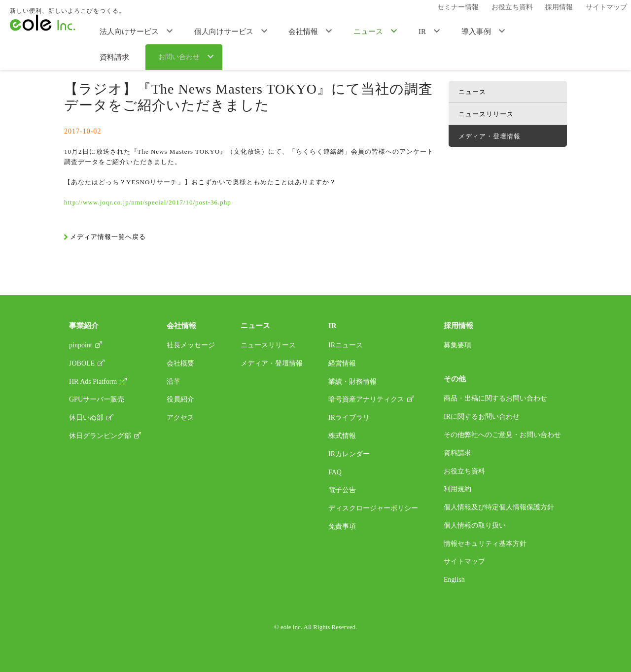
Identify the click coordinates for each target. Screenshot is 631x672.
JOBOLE (82, 363)
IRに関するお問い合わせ (482, 417)
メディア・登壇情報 (169, 52)
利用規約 (457, 489)
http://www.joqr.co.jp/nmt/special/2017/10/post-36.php (148, 202)
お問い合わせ (583, 31)
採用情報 (558, 9)
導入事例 (426, 31)
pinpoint (81, 345)
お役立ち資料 (516, 9)
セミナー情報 (468, 9)
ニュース (338, 31)
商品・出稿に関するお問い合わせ (495, 398)
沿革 (174, 382)
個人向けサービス (213, 31)
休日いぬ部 (86, 418)
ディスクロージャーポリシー (373, 508)
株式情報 (342, 436)
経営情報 (342, 363)
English (454, 580)
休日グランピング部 (100, 436)
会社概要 (180, 363)
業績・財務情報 (352, 382)
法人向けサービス (128, 31)
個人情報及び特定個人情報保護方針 (499, 507)
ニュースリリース (486, 114)
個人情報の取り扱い (475, 525)
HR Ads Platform (93, 382)
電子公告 (342, 490)
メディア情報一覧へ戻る (108, 237)
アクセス (180, 418)
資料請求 (524, 31)
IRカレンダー (349, 454)
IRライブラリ (349, 418)
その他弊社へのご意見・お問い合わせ (502, 435)
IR (382, 31)
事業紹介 (84, 326)
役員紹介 (180, 399)
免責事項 (342, 526)
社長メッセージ (191, 345)
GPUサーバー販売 (97, 399)
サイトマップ (600, 9)
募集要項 (457, 345)
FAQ (335, 472)
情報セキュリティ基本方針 (485, 544)
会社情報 (283, 31)
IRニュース (346, 345)
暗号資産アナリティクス (366, 399)
